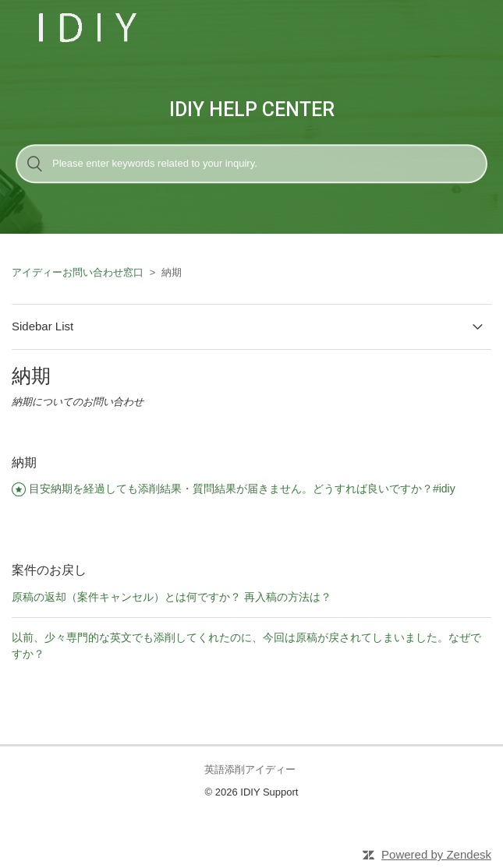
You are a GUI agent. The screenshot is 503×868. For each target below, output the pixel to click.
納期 (24, 462)
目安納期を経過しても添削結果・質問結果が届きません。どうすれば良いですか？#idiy (242, 489)
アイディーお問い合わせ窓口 (78, 272)
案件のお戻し (49, 570)
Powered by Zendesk (436, 854)
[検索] (251, 164)
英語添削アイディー (250, 769)
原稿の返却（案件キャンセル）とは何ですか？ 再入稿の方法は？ (172, 597)
